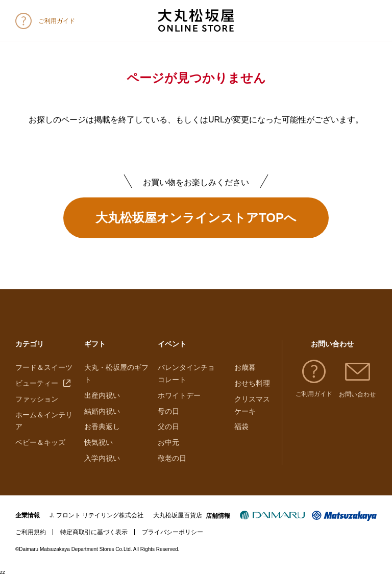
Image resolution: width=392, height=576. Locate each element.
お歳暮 (245, 367)
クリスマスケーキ (252, 405)
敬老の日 (172, 458)
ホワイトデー (179, 395)
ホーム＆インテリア (44, 421)
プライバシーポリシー (173, 532)
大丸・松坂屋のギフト (116, 373)
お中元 (168, 442)
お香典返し (102, 427)
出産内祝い (102, 395)
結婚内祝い (102, 411)
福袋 (241, 427)
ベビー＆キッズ (40, 442)
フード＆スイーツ (44, 367)
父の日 (168, 427)
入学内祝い (102, 458)
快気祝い (99, 442)
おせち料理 (252, 383)
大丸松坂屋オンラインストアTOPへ (196, 218)
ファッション (37, 399)
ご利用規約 (31, 532)
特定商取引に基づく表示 (94, 532)
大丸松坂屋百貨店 (178, 515)
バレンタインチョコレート (186, 373)
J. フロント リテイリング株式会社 (96, 515)
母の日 (168, 411)
